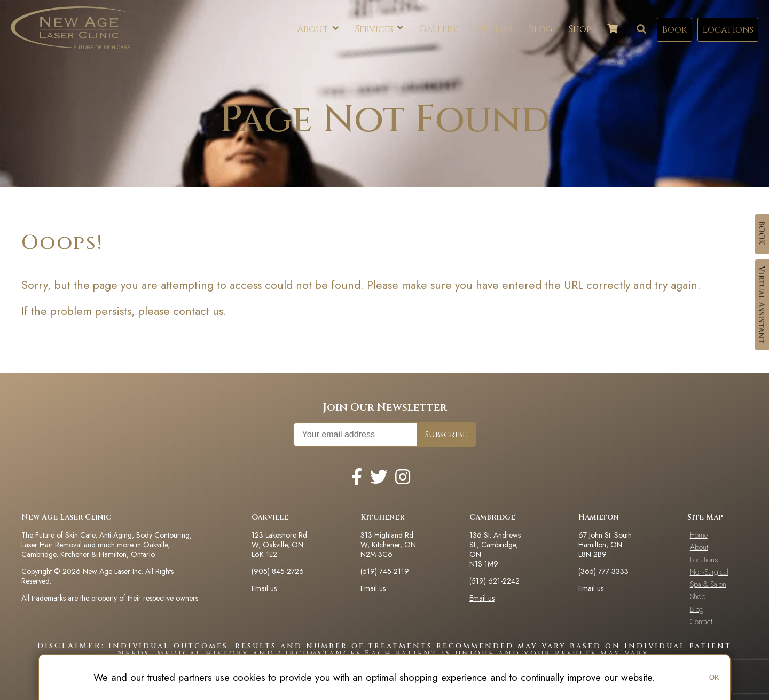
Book (674, 30)
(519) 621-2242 (495, 581)
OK (714, 677)
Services (379, 29)
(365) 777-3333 (603, 571)
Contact (701, 622)
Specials (493, 29)
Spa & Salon (708, 584)
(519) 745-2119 (385, 571)
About (318, 29)
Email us (264, 588)
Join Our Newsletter (385, 407)
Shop (580, 29)
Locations (728, 30)
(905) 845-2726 (278, 571)
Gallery (438, 29)
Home (699, 535)
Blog (540, 29)
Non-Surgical (709, 572)
